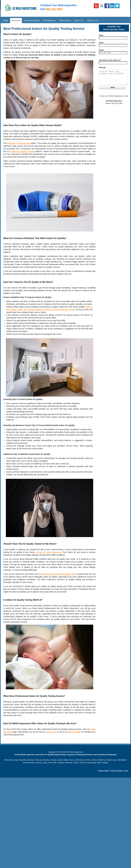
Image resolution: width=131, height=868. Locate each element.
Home (5, 21)
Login (126, 771)
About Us (79, 21)
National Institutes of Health (23, 151)
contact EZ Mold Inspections (49, 552)
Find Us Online (116, 771)
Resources (65, 21)
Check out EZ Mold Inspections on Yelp (114, 96)
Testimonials (50, 21)
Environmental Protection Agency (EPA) (60, 574)
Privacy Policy (104, 771)
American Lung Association (19, 143)
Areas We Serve (32, 21)
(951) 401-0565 (54, 9)
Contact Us (92, 21)
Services (16, 21)
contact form (51, 732)
